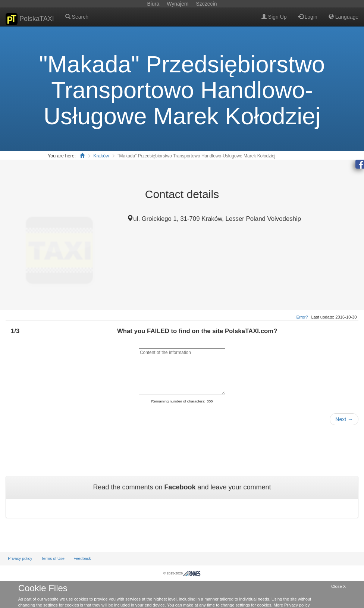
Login (308, 17)
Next (344, 419)
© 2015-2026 (182, 573)
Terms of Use (53, 558)
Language (343, 17)
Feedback (82, 558)
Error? (302, 317)
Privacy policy (20, 558)
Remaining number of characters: (178, 401)
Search (77, 17)
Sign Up (274, 17)
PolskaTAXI (30, 19)
